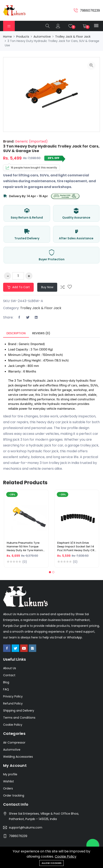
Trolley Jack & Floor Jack (73, 37)
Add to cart (18, 287)
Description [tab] (16, 333)
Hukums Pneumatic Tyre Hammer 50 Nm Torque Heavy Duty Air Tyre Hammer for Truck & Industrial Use (26, 548)
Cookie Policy (66, 856)
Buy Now (47, 287)
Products (23, 37)
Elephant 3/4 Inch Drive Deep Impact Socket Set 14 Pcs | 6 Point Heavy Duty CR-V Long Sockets (76, 548)
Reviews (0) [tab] (41, 333)
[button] (50, 572)
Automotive (42, 37)
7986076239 (18, 836)
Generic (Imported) (31, 141)
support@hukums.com (26, 827)
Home (7, 37)
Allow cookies (51, 863)
